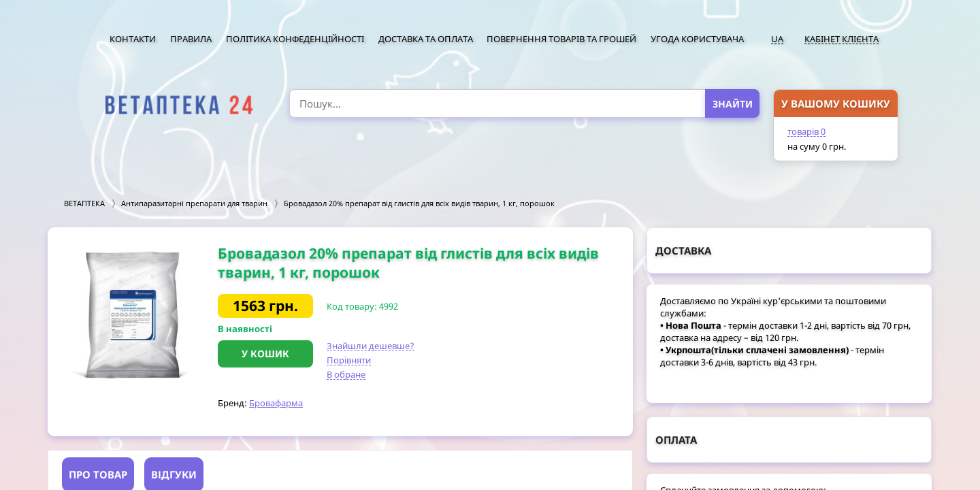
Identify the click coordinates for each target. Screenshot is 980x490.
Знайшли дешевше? (371, 346)
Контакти (133, 39)
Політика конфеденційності (295, 39)
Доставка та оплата (426, 39)
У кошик (265, 354)
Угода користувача (697, 39)
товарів (806, 131)
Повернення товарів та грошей (561, 39)
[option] (133, 315)
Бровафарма (276, 403)
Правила (191, 39)
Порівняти (349, 360)
